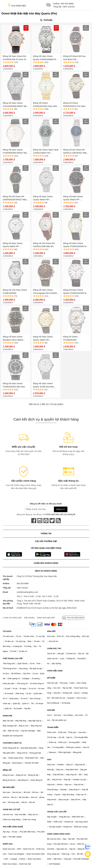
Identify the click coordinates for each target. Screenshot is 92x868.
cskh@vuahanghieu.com (27, 592)
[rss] (58, 521)
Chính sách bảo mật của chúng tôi (60, 514)
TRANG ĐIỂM (53, 727)
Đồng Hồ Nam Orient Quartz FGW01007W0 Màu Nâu (76, 292)
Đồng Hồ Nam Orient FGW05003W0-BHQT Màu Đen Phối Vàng (15, 151)
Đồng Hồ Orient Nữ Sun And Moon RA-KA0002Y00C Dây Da (74, 58)
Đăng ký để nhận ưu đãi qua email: (46, 504)
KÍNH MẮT (51, 631)
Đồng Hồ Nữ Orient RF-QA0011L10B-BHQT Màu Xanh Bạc (75, 151)
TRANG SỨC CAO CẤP (57, 812)
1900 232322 (69, 7)
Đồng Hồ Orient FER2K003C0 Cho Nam (74, 105)
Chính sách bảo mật (46, 618)
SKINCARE (8, 716)
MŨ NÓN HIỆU (9, 787)
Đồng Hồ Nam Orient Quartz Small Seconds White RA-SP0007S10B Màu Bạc (44, 385)
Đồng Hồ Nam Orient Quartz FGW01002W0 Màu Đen (76, 245)
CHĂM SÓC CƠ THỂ (11, 809)
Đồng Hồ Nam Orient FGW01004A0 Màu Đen (14, 385)
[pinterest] (46, 521)
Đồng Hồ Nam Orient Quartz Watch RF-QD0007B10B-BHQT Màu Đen (75, 198)
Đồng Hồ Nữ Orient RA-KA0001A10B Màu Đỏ (44, 245)
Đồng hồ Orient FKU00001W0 (70, 338)
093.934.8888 (67, 4)
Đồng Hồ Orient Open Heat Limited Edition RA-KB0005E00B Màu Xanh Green (46, 151)
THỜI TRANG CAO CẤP (13, 658)
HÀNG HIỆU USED (55, 671)
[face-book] (34, 521)
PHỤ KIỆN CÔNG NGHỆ (13, 827)
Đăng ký (61, 509)
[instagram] (40, 521)
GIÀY (49, 760)
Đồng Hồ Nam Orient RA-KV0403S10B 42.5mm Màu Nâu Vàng (15, 58)
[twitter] (52, 521)
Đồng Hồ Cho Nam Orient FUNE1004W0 (15, 291)
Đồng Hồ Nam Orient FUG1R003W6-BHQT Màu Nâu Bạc (15, 105)
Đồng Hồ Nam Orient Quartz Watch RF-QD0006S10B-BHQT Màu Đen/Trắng (15, 245)
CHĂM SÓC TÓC (54, 649)
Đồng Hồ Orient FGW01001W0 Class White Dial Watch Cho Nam (46, 105)
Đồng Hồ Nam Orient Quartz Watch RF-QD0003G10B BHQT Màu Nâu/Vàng (45, 338)
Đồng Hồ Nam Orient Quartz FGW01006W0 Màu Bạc (46, 58)
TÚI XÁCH (7, 631)
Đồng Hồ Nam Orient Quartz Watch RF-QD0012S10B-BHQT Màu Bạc (45, 198)
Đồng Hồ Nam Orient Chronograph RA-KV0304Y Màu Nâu (46, 292)
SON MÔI (51, 710)
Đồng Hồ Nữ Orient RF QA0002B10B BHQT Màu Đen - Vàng (15, 198)
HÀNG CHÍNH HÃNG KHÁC (59, 834)
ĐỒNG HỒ (7, 770)
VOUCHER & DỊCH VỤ (12, 743)
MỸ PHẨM (51, 678)
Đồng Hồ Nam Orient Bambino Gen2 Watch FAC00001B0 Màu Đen (13, 338)
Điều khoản (29, 618)
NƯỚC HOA (8, 844)
